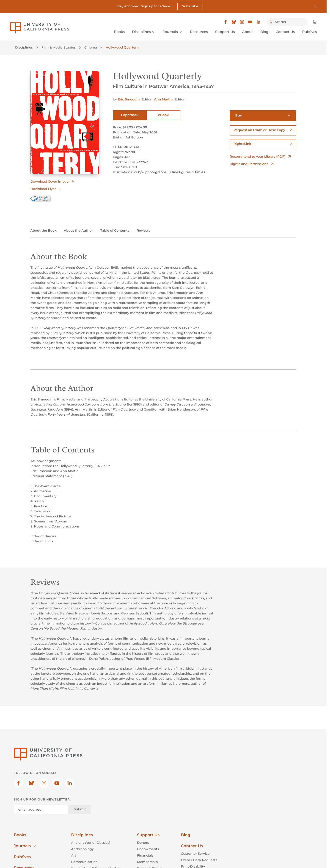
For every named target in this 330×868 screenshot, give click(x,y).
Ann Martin (164, 99)
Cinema (91, 47)
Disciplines (24, 47)
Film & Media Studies (59, 47)
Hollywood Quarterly (122, 47)
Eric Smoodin (129, 99)
